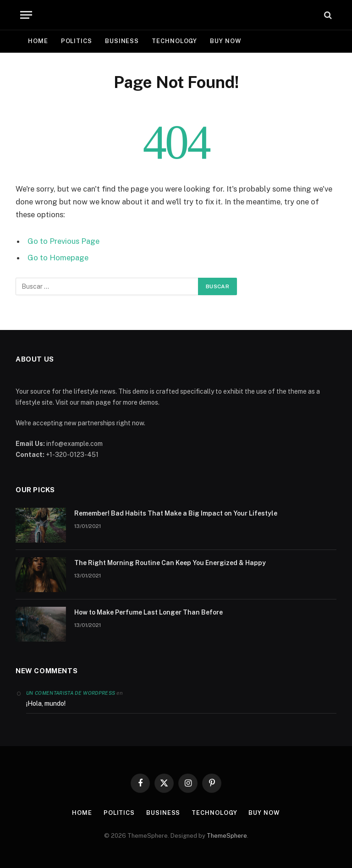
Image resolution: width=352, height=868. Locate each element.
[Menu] (26, 15)
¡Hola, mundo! (46, 703)
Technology (174, 41)
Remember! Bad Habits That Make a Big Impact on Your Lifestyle (176, 513)
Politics (77, 41)
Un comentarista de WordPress (71, 693)
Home (38, 41)
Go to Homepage (58, 258)
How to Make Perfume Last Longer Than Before (148, 612)
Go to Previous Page (63, 241)
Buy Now (225, 41)
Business (122, 41)
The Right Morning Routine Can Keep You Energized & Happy (170, 563)
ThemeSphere (227, 836)
